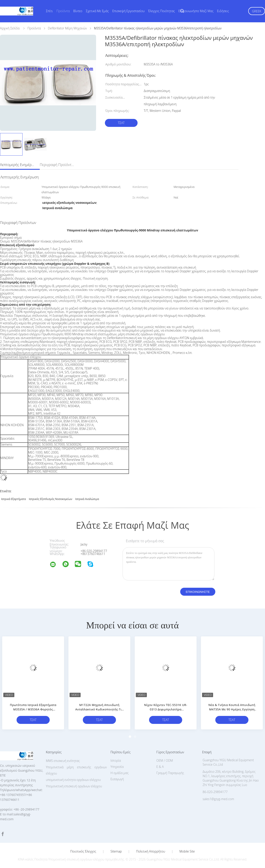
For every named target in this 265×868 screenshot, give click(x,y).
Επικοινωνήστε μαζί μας (196, 11)
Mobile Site (187, 851)
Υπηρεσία (117, 767)
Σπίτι (49, 11)
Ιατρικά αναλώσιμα (87, 499)
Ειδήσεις (223, 11)
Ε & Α (160, 767)
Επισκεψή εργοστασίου (128, 11)
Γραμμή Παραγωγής (170, 773)
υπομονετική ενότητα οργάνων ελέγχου (73, 780)
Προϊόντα (63, 11)
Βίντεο (78, 11)
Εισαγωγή (117, 779)
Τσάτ (121, 123)
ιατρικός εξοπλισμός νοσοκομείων (51, 499)
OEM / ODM (165, 760)
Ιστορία (116, 760)
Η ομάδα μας (119, 773)
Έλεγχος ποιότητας (162, 11)
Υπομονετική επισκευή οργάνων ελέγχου (74, 786)
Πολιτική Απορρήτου (150, 851)
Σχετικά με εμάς (97, 11)
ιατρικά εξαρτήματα (13, 499)
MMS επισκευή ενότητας (63, 761)
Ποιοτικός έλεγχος (83, 851)
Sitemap (116, 851)
